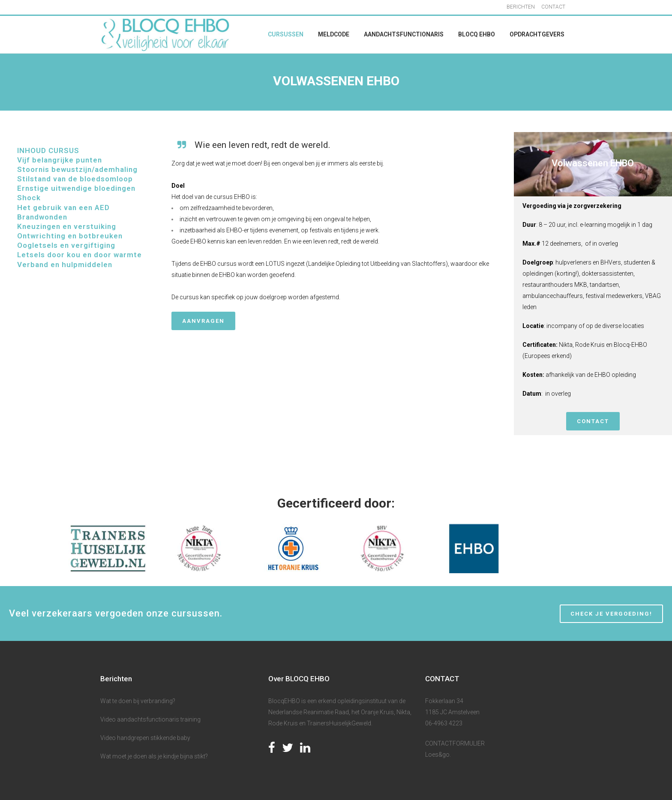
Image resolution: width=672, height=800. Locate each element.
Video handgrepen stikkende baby (145, 738)
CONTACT (553, 7)
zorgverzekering (597, 206)
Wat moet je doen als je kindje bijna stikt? (154, 756)
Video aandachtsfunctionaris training (150, 719)
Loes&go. (438, 755)
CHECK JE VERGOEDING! (611, 614)
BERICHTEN (521, 7)
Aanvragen (203, 321)
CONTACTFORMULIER (455, 743)
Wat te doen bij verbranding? (138, 701)
